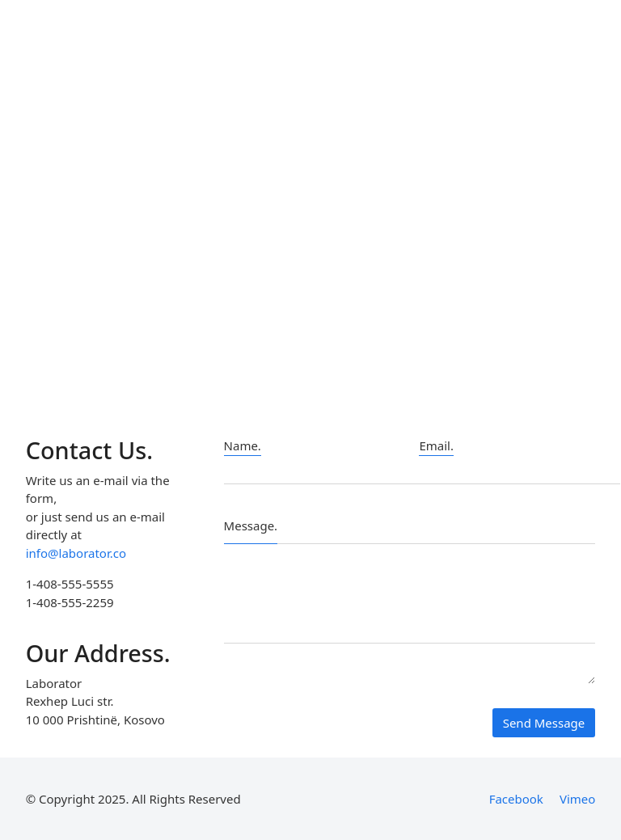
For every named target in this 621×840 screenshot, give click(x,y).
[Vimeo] (577, 799)
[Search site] (586, 57)
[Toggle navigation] (544, 57)
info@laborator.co (76, 553)
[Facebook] (516, 799)
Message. (251, 526)
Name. (243, 445)
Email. (436, 445)
